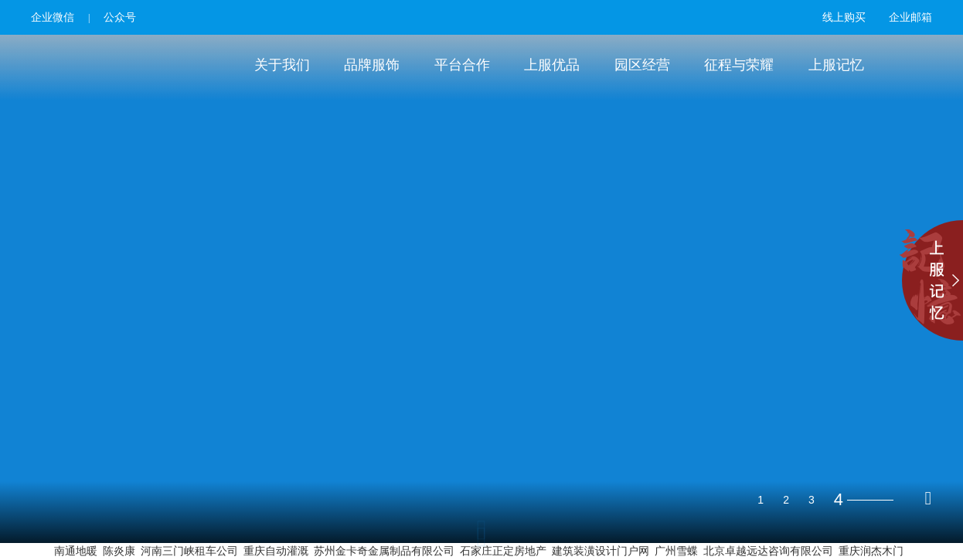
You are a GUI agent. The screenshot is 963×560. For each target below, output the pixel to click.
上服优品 (552, 65)
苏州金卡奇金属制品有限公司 (384, 551)
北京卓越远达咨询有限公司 (768, 551)
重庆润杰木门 (871, 551)
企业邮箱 (910, 17)
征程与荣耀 (739, 65)
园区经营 (642, 65)
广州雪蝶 (676, 551)
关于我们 (282, 65)
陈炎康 (119, 551)
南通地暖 (76, 551)
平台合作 (462, 65)
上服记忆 (836, 65)
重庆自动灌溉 (276, 551)
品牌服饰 (372, 65)
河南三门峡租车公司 (189, 551)
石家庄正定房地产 (503, 551)
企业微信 (53, 17)
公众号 (120, 17)
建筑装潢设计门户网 (601, 551)
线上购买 (844, 17)
